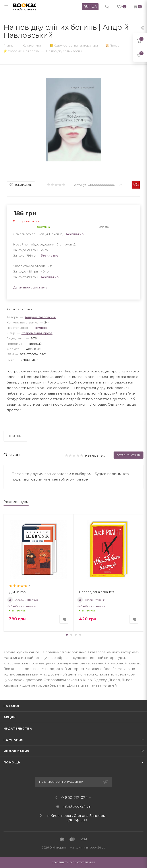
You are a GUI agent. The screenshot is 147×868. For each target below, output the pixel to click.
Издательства (18, 728)
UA (94, 7)
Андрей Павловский (40, 317)
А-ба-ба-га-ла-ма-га (21, 606)
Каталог (12, 706)
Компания (13, 740)
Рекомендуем (16, 502)
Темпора (41, 328)
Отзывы (15, 436)
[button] (67, 635)
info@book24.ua (77, 806)
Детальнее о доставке (30, 287)
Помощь (12, 762)
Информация (16, 751)
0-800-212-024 (74, 798)
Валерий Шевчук (23, 600)
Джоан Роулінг (91, 600)
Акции (10, 717)
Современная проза (37, 333)
